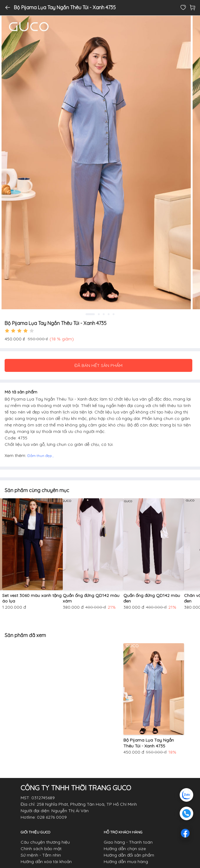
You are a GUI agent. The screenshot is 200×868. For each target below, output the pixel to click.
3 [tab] (104, 314)
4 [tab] (109, 314)
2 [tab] (99, 314)
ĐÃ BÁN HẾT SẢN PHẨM (98, 365)
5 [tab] (114, 314)
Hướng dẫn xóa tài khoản (46, 862)
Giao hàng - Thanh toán (128, 842)
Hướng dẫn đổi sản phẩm (129, 855)
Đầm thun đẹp (40, 456)
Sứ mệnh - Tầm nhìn (41, 855)
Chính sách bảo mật (41, 849)
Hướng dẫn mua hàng (126, 862)
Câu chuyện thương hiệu (45, 842)
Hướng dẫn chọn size (125, 849)
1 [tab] (90, 314)
